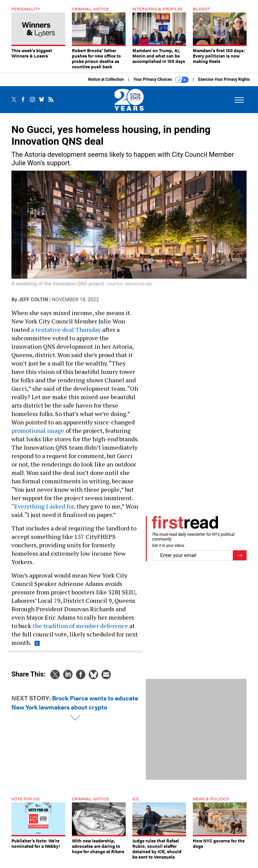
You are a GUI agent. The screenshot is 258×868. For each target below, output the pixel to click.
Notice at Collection (106, 84)
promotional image (38, 436)
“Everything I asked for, (43, 511)
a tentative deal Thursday (66, 335)
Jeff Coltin (33, 305)
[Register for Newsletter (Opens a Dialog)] (240, 561)
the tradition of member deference (80, 631)
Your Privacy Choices (161, 85)
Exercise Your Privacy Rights (224, 84)
